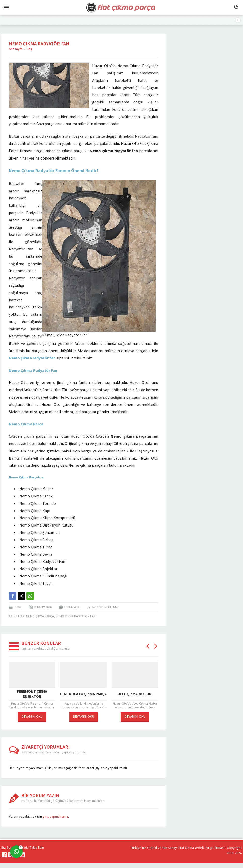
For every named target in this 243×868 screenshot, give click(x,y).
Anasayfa (16, 49)
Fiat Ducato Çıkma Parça (83, 694)
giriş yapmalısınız (55, 817)
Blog (29, 49)
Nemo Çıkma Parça (40, 616)
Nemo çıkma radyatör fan (76, 616)
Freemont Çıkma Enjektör (32, 694)
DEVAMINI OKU (32, 717)
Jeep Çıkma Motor (135, 694)
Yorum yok (72, 607)
